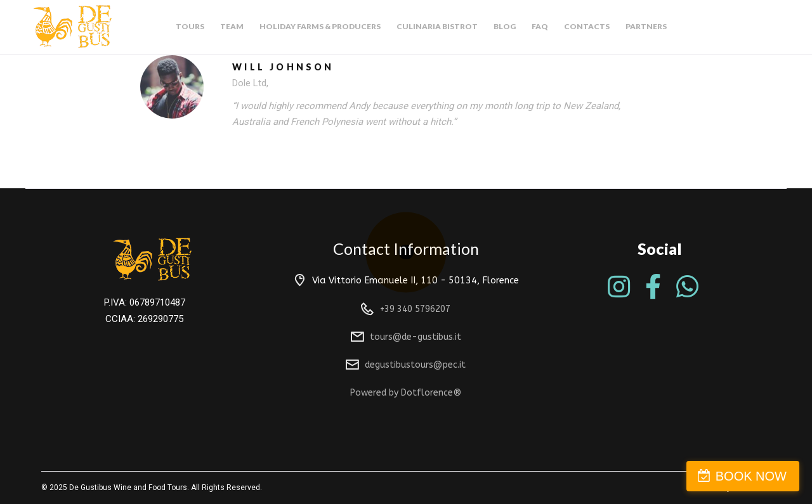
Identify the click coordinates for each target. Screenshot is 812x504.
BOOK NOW (751, 476)
